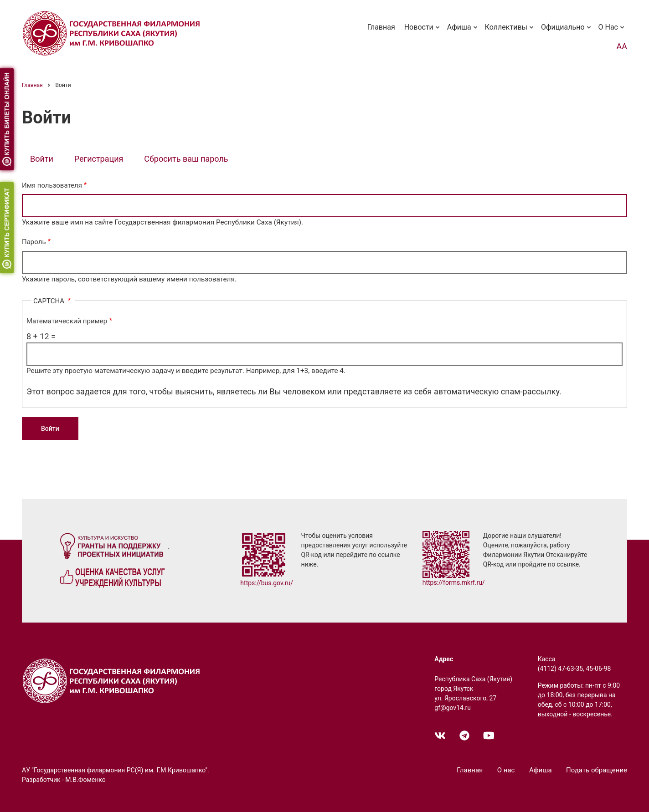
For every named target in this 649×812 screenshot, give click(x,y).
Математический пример (67, 321)
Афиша (463, 31)
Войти (46, 160)
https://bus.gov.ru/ (267, 583)
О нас (612, 31)
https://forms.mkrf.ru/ (454, 582)
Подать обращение (597, 770)
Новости (423, 31)
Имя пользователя (52, 185)
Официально (567, 31)
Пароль (34, 242)
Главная (381, 27)
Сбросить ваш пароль (186, 159)
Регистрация (99, 159)
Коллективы (510, 31)
